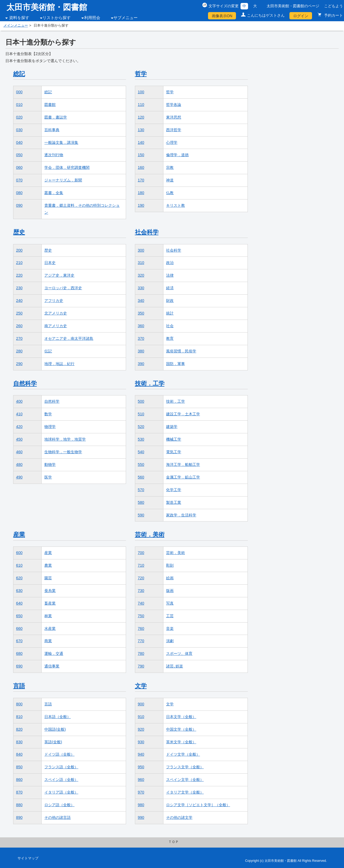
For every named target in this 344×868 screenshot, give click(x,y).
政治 (170, 263)
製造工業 (174, 502)
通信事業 (52, 666)
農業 (48, 565)
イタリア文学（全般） (185, 792)
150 (141, 155)
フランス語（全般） (61, 767)
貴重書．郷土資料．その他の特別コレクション (82, 209)
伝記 (48, 351)
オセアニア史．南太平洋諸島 (69, 338)
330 (141, 288)
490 (19, 477)
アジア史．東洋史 (59, 275)
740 (141, 603)
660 (19, 628)
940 (141, 754)
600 (19, 553)
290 (19, 364)
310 (141, 263)
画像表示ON (222, 16)
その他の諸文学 (179, 817)
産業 (19, 535)
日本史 (50, 263)
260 (19, 326)
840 (19, 754)
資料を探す (19, 18)
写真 (170, 603)
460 (19, 452)
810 (19, 717)
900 (141, 704)
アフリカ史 (54, 301)
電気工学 (174, 452)
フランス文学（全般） (185, 767)
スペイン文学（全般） (185, 780)
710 (141, 565)
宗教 (170, 167)
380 (141, 351)
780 (141, 653)
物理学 (50, 427)
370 (141, 338)
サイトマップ (28, 858)
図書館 (50, 105)
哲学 (141, 74)
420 (19, 427)
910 (141, 717)
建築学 (172, 427)
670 (19, 641)
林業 (48, 616)
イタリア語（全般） (61, 792)
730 (141, 591)
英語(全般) (53, 742)
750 (141, 616)
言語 (19, 686)
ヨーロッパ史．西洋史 (63, 288)
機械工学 (174, 439)
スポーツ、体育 (179, 653)
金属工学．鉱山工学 (183, 477)
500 (141, 401)
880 (19, 805)
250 (19, 313)
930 (141, 742)
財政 (170, 301)
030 (19, 130)
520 (141, 427)
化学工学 (174, 490)
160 (141, 167)
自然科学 (25, 383)
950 (141, 767)
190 (141, 205)
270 (19, 338)
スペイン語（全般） (61, 780)
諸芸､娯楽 (175, 666)
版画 (170, 591)
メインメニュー (16, 26)
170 (141, 180)
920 (141, 729)
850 (19, 767)
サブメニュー (126, 18)
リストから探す (57, 18)
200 (19, 250)
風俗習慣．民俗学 (181, 351)
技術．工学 (150, 383)
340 (141, 301)
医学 (48, 477)
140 (141, 142)
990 (141, 817)
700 (141, 553)
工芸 (170, 616)
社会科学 (147, 232)
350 (141, 313)
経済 (170, 288)
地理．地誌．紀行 (59, 364)
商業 (48, 641)
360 (141, 326)
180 (141, 193)
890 (19, 817)
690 (19, 666)
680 (19, 653)
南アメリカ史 (56, 326)
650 (19, 616)
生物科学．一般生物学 (63, 452)
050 (19, 155)
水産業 (50, 628)
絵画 (170, 578)
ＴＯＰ (173, 842)
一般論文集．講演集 (61, 142)
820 (19, 729)
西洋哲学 (174, 130)
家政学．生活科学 (181, 515)
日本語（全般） (58, 717)
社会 (170, 326)
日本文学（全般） (181, 717)
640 (19, 603)
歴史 (19, 232)
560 (141, 477)
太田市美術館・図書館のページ (293, 6)
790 (141, 666)
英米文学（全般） (181, 742)
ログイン (301, 16)
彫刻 (170, 565)
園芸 (48, 578)
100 (141, 92)
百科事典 (52, 130)
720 (141, 578)
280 (19, 351)
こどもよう (334, 6)
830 (19, 742)
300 (141, 250)
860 (19, 780)
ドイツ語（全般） (59, 754)
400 (19, 401)
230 (19, 288)
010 (19, 105)
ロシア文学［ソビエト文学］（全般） (198, 805)
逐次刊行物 (54, 155)
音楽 (170, 628)
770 (141, 641)
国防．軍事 (175, 364)
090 (19, 205)
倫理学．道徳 (177, 155)
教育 (170, 338)
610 (19, 565)
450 (19, 439)
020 (19, 117)
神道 (170, 180)
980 (141, 805)
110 (141, 105)
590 (141, 515)
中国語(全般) (55, 729)
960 (141, 780)
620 (19, 578)
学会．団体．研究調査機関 (67, 167)
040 (19, 142)
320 (141, 275)
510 (141, 414)
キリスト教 (175, 205)
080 (19, 193)
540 (141, 452)
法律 (170, 275)
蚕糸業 (50, 591)
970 (141, 792)
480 (19, 465)
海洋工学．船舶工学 (183, 465)
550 (141, 465)
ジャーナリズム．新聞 (63, 180)
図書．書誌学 (56, 117)
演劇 (170, 641)
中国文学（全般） (181, 729)
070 (19, 180)
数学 (48, 414)
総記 (19, 74)
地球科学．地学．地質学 (65, 439)
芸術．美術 (150, 535)
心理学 (172, 142)
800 (19, 704)
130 (141, 130)
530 (141, 439)
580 (141, 502)
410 (19, 414)
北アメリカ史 (56, 313)
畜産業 (50, 603)
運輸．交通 (54, 653)
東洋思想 (174, 117)
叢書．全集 (54, 193)
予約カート (333, 15)
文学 (141, 686)
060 (19, 167)
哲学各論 (174, 105)
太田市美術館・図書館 (47, 7)
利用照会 (92, 18)
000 (19, 92)
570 (141, 490)
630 (19, 591)
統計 (170, 313)
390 (141, 364)
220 (19, 275)
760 (141, 628)
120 (141, 117)
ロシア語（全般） (59, 805)
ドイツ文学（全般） (183, 754)
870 (19, 792)
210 (19, 263)
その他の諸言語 (58, 817)
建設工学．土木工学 (183, 414)
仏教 (170, 193)
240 (19, 301)
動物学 (50, 465)
